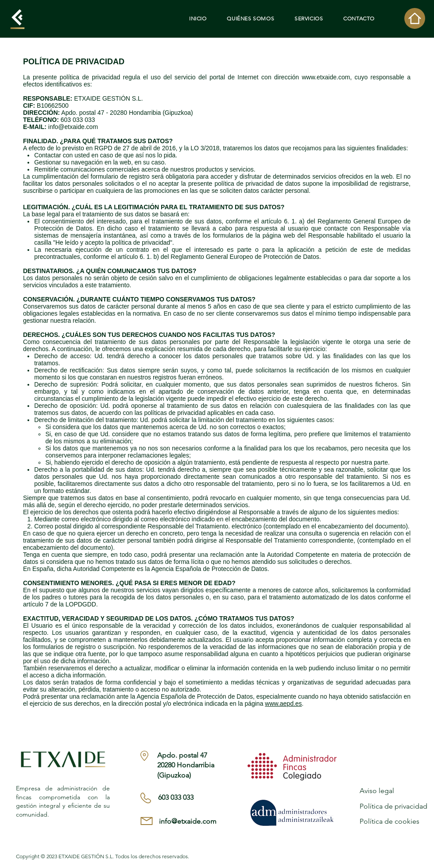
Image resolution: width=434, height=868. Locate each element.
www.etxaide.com (326, 77)
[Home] (415, 18)
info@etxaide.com (73, 127)
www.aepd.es (283, 704)
